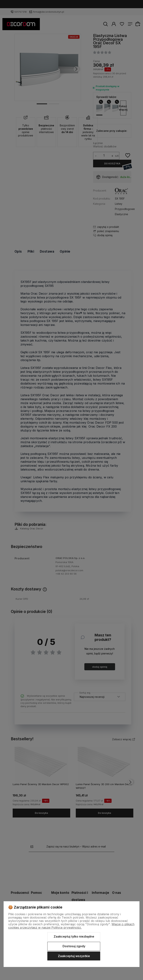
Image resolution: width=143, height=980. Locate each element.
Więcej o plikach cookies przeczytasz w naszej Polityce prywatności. (71, 926)
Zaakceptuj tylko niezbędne (74, 936)
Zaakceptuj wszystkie (74, 956)
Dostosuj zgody (74, 946)
